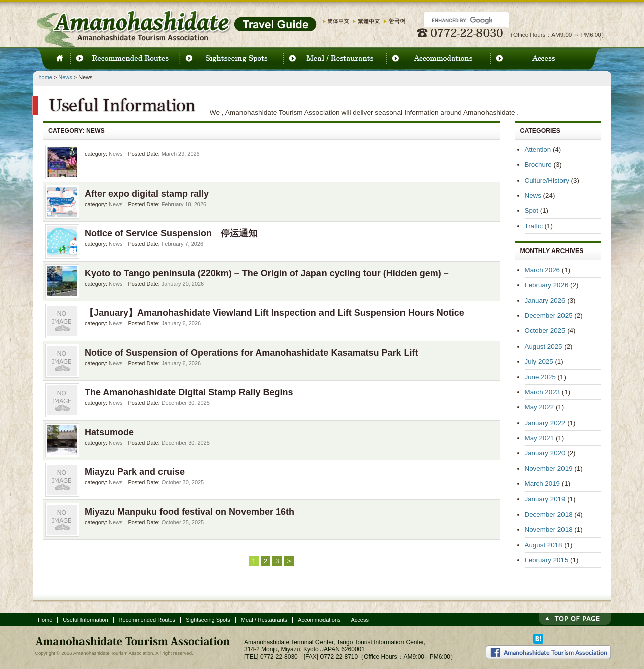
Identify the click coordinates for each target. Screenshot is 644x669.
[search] (462, 20)
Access (360, 620)
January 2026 (545, 301)
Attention (538, 150)
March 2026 (543, 270)
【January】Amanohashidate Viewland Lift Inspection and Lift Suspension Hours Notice (274, 313)
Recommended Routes (147, 620)
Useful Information (85, 620)
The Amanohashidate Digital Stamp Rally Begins (189, 392)
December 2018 (549, 514)
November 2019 (549, 469)
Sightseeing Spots (208, 620)
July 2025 (539, 361)
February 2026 (547, 285)
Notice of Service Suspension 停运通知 (171, 233)
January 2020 (545, 453)
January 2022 (545, 423)
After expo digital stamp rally (147, 194)
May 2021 (540, 438)
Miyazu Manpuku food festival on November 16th (189, 512)
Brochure (538, 165)
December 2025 (549, 316)
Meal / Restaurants (264, 620)
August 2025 (544, 346)
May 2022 (540, 407)
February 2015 (547, 560)
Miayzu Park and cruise (135, 472)
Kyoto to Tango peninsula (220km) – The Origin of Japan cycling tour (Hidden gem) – (267, 273)
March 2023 (543, 392)
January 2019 (545, 499)
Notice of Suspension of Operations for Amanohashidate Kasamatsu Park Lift (251, 353)
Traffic (534, 226)
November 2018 (549, 529)
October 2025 (545, 331)
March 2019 (543, 484)
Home (45, 620)
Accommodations (319, 620)
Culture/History (547, 180)
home (46, 77)
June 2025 (540, 377)
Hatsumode (109, 432)
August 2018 (544, 545)
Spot (532, 211)
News (65, 77)
